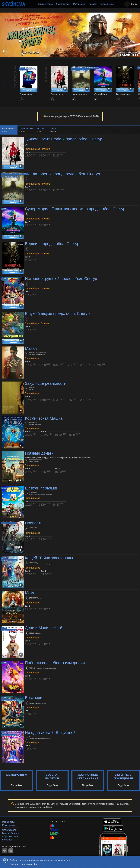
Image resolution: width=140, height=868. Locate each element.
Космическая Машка (44, 418)
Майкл (31, 349)
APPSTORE (112, 821)
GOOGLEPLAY (113, 828)
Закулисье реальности (46, 383)
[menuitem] (45, 4)
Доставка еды (63, 4)
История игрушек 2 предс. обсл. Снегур (61, 279)
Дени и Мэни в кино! (44, 628)
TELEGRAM (11, 851)
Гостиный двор (44, 4)
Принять (14, 864)
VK (5, 851)
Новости (93, 4)
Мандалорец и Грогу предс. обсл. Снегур (63, 174)
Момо (30, 593)
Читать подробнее (30, 864)
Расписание (79, 4)
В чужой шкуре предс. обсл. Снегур (57, 314)
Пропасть (34, 523)
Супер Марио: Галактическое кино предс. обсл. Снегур (75, 209)
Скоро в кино (107, 4)
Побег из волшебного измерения (55, 663)
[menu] (74, 4)
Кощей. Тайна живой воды (49, 558)
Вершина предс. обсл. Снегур (52, 244)
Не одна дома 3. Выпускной (50, 733)
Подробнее (17, 785)
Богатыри (34, 698)
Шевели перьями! (41, 488)
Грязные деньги (39, 453)
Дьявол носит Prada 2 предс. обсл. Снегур (64, 139)
